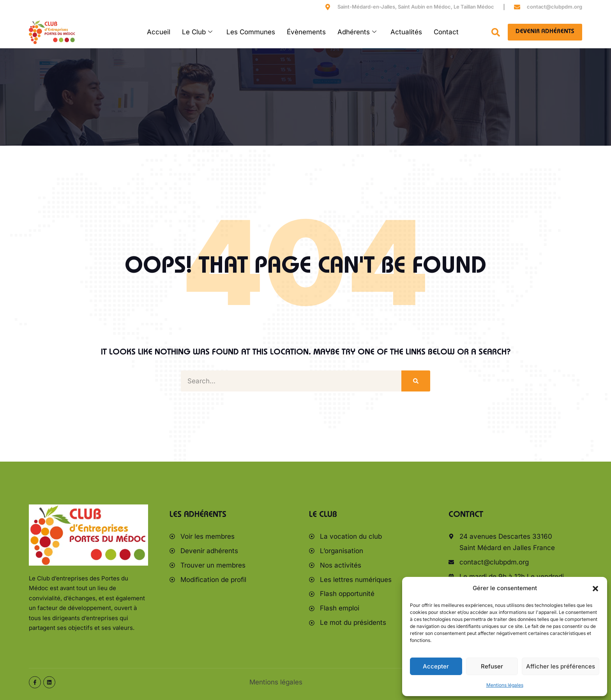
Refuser (492, 666)
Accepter (436, 666)
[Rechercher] (416, 381)
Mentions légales (505, 685)
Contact (446, 32)
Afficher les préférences (561, 666)
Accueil (159, 32)
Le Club (197, 32)
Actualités (406, 32)
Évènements (306, 32)
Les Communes (251, 32)
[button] (595, 589)
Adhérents (357, 32)
